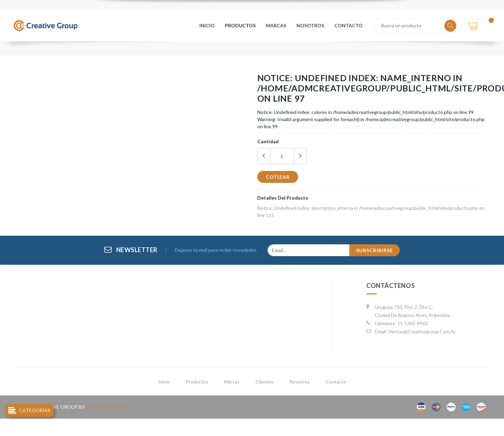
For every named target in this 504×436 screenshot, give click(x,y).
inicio (164, 382)
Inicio (208, 25)
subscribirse (375, 250)
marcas (277, 25)
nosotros (311, 25)
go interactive (106, 407)
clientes (265, 382)
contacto (349, 25)
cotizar (278, 177)
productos (242, 25)
